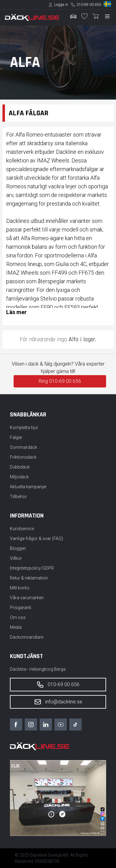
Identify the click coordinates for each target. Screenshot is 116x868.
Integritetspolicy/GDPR (32, 568)
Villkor (16, 558)
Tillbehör (18, 497)
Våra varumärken (27, 598)
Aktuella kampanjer (28, 487)
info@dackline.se (58, 702)
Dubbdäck (20, 467)
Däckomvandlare (27, 637)
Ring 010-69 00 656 (60, 381)
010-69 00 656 (89, 5)
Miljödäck (19, 477)
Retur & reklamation (29, 578)
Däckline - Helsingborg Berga (38, 669)
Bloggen (18, 548)
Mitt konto (20, 588)
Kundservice (22, 529)
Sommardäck (24, 447)
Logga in (61, 5)
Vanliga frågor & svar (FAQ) (37, 538)
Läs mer (16, 312)
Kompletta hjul (24, 428)
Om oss (18, 617)
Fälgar (16, 437)
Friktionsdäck (23, 457)
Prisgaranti (21, 608)
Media (16, 627)
